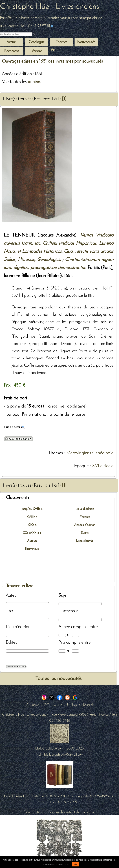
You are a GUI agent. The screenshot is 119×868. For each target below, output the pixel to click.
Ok (76, 864)
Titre (10, 611)
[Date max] (75, 635)
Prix (62, 643)
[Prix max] (75, 651)
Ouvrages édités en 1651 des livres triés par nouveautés (52, 61)
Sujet (63, 596)
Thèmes (56, 453)
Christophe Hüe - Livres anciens (50, 7)
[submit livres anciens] (35, 34)
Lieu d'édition (18, 627)
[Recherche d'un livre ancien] (16, 34)
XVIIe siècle (103, 466)
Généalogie (103, 453)
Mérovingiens (79, 453)
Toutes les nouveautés (58, 679)
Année (64, 627)
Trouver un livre (20, 586)
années (34, 82)
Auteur (12, 596)
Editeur (12, 643)
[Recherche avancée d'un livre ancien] (16, 667)
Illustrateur (68, 611)
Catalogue (37, 42)
